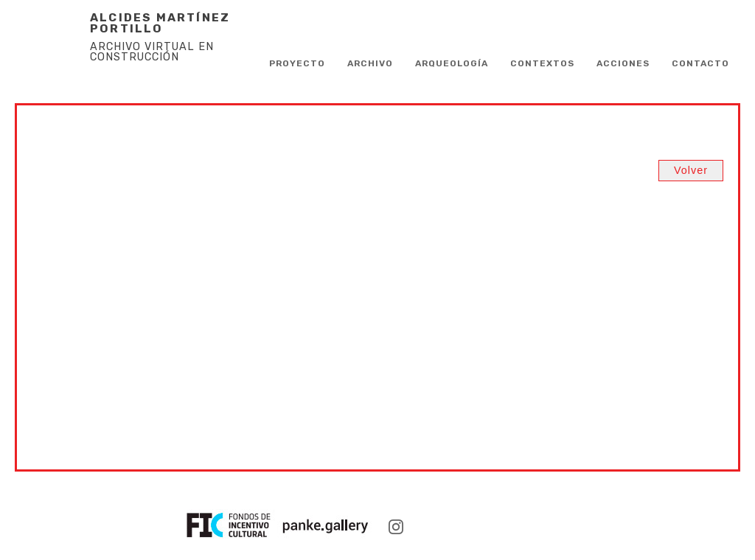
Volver (691, 170)
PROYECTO (297, 63)
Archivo (370, 63)
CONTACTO (700, 63)
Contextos (542, 63)
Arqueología (452, 63)
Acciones (623, 63)
